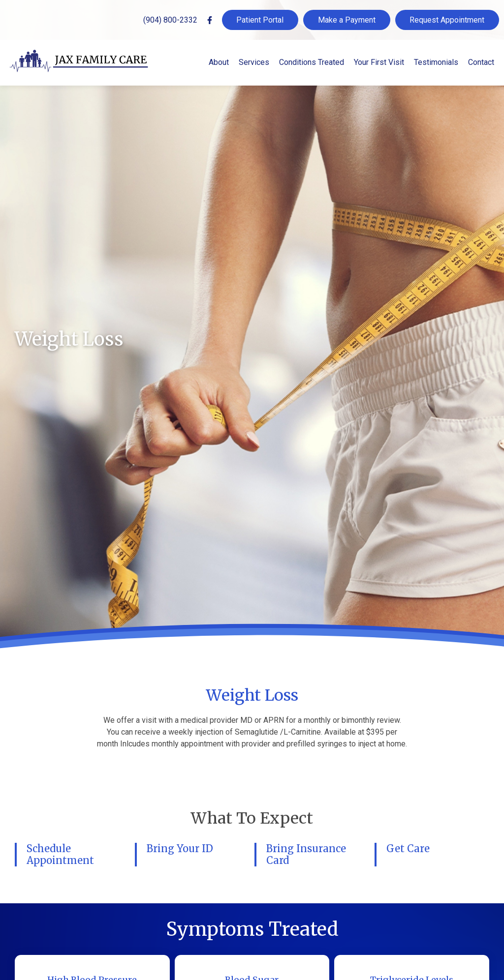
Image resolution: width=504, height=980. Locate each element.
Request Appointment (447, 20)
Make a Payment (347, 20)
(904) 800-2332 (170, 20)
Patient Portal (260, 20)
